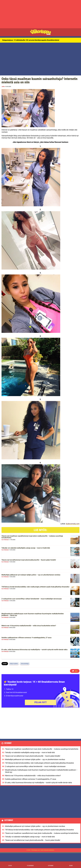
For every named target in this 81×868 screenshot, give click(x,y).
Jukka (3, 87)
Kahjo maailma (14, 664)
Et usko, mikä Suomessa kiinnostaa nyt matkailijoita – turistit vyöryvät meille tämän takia (34, 650)
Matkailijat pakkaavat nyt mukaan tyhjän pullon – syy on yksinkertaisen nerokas (31, 575)
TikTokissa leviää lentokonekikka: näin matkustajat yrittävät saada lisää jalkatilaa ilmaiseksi (35, 587)
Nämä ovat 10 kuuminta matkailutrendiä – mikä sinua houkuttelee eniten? (29, 626)
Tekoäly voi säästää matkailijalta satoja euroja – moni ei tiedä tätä (26, 548)
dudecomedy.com (73, 524)
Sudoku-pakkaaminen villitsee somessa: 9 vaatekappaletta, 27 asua (26, 638)
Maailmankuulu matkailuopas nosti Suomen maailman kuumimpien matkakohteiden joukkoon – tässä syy (33, 615)
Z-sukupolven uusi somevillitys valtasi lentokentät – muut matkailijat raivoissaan (32, 599)
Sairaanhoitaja (25, 664)
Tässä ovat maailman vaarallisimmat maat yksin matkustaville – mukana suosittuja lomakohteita (32, 537)
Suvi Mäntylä (5, 540)
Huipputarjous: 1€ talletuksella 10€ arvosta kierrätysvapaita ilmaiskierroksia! (31, 40)
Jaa (75, 671)
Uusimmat (8, 743)
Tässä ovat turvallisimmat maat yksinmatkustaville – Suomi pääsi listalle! (29, 560)
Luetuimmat (9, 820)
